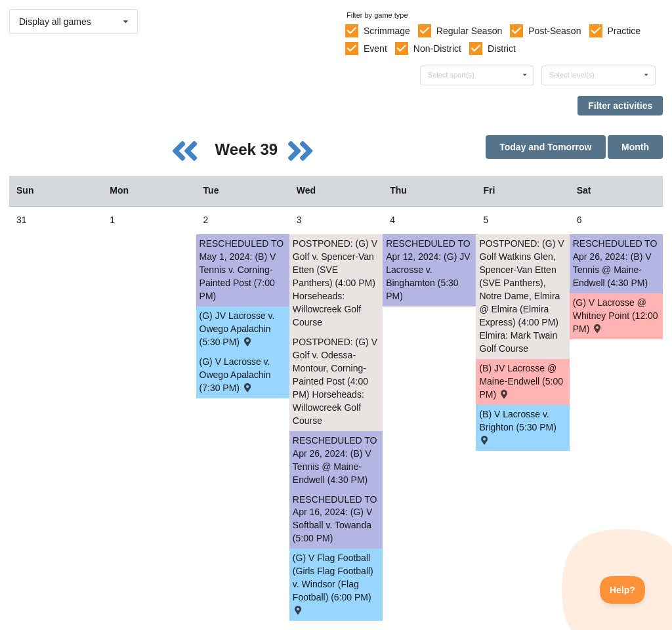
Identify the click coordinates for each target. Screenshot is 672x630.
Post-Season (555, 31)
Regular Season (469, 31)
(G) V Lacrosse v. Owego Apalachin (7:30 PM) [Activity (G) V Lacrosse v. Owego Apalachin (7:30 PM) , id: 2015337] (235, 375)
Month (635, 147)
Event (375, 49)
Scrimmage (387, 31)
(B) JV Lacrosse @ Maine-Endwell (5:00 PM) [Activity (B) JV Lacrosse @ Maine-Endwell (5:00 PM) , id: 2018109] (521, 381)
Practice (624, 31)
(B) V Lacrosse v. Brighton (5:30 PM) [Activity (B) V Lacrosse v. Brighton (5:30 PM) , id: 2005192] (518, 426)
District (502, 49)
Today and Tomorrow (545, 147)
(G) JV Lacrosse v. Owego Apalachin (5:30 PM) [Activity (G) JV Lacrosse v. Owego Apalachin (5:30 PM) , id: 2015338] (237, 329)
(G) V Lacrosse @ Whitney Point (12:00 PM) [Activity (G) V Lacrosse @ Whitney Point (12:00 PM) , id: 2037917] (616, 316)
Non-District (437, 49)
